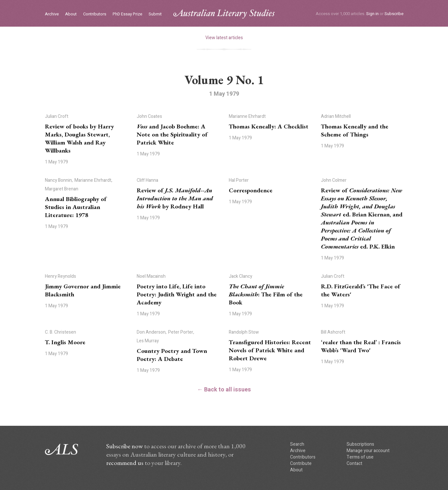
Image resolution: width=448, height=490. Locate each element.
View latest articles (224, 38)
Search (297, 444)
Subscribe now (125, 446)
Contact (354, 464)
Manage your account (368, 451)
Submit (155, 14)
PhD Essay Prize (127, 14)
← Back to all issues (224, 390)
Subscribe (394, 14)
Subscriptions (360, 444)
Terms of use (360, 457)
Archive (52, 14)
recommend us (125, 463)
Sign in (372, 14)
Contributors (95, 14)
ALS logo (224, 14)
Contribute (301, 464)
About (71, 14)
